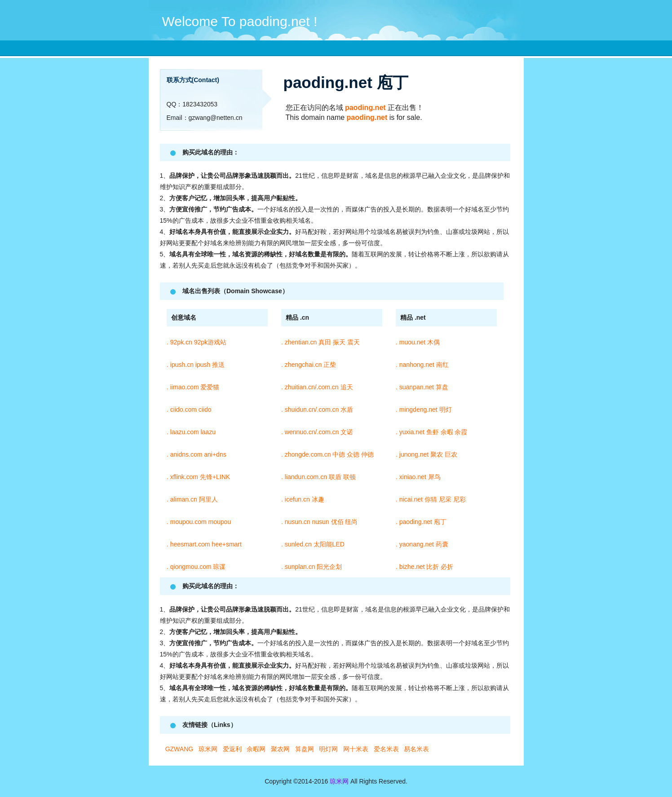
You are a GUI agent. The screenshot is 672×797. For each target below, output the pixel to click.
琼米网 (339, 781)
